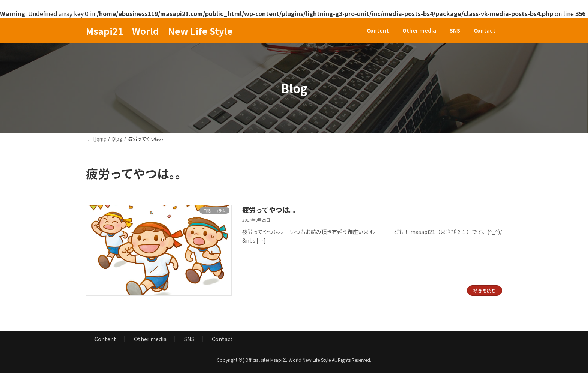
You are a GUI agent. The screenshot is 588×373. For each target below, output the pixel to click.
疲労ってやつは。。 (271, 210)
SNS (189, 339)
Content (105, 339)
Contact (222, 339)
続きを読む (484, 290)
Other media (150, 339)
